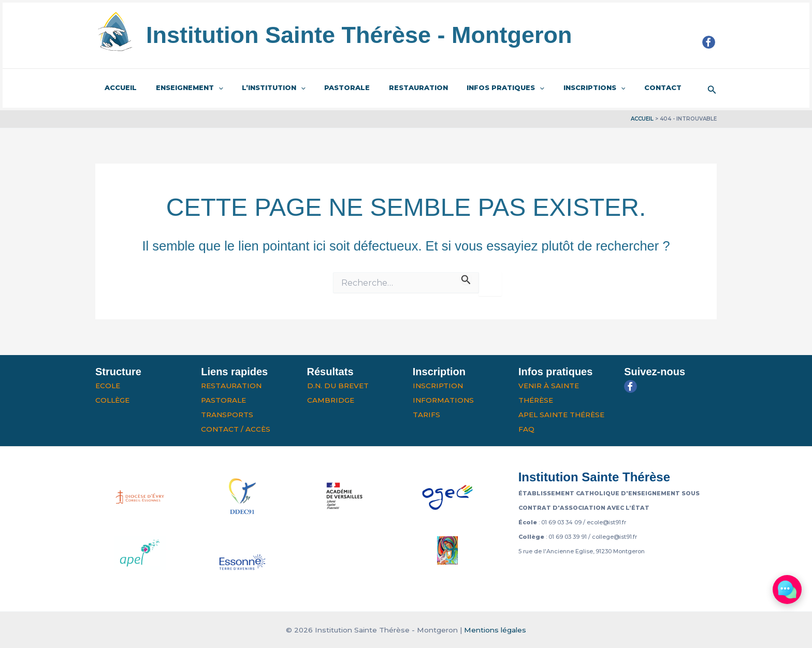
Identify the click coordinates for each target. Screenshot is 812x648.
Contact (622, 87)
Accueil (118, 87)
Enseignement (181, 88)
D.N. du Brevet (338, 386)
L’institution (260, 88)
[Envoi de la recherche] (466, 278)
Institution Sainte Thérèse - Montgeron (359, 35)
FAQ (526, 429)
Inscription (438, 386)
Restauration (394, 87)
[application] (210, 88)
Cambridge (331, 400)
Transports (227, 415)
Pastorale (328, 87)
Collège (112, 400)
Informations (443, 400)
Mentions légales (495, 630)
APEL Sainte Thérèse (561, 415)
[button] (712, 88)
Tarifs (426, 415)
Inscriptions (559, 88)
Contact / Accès (236, 429)
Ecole (108, 386)
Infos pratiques (476, 88)
